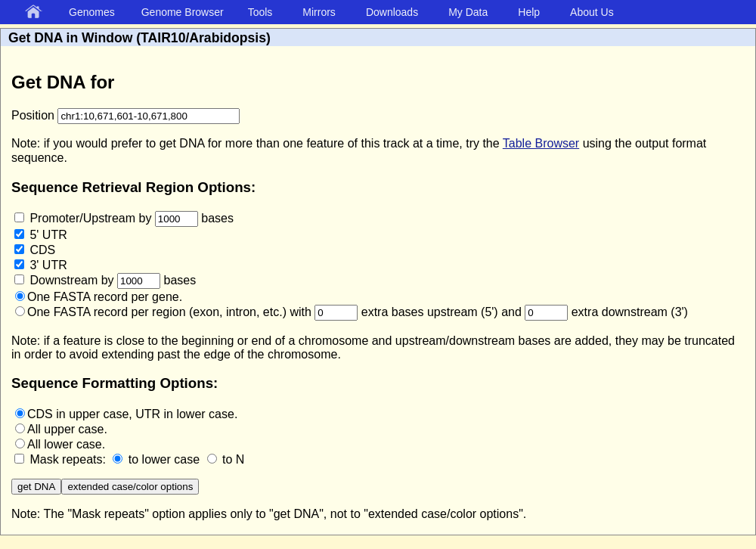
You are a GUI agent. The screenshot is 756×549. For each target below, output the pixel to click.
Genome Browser (183, 12)
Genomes (92, 12)
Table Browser (541, 143)
